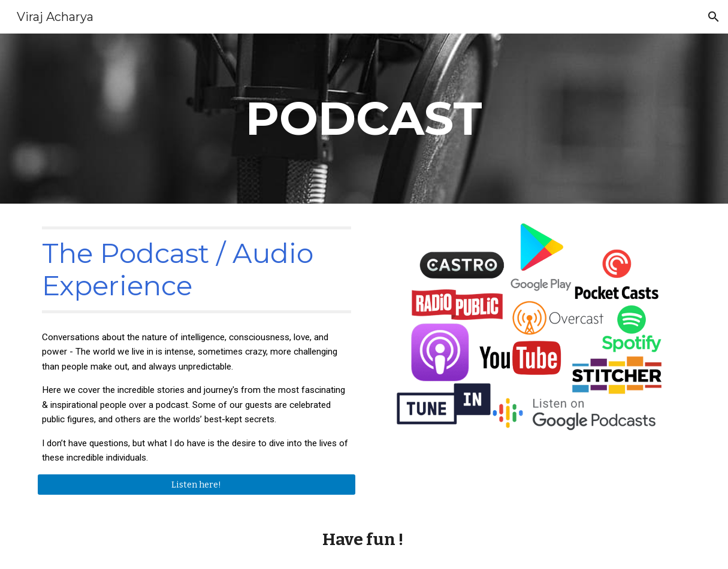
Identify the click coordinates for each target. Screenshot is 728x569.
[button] (714, 17)
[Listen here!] (197, 484)
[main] (364, 119)
